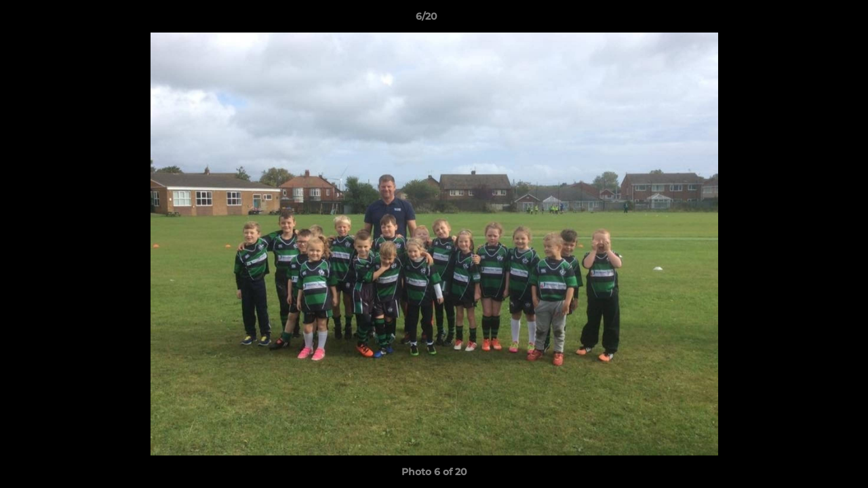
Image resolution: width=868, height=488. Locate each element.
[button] (811, 20)
